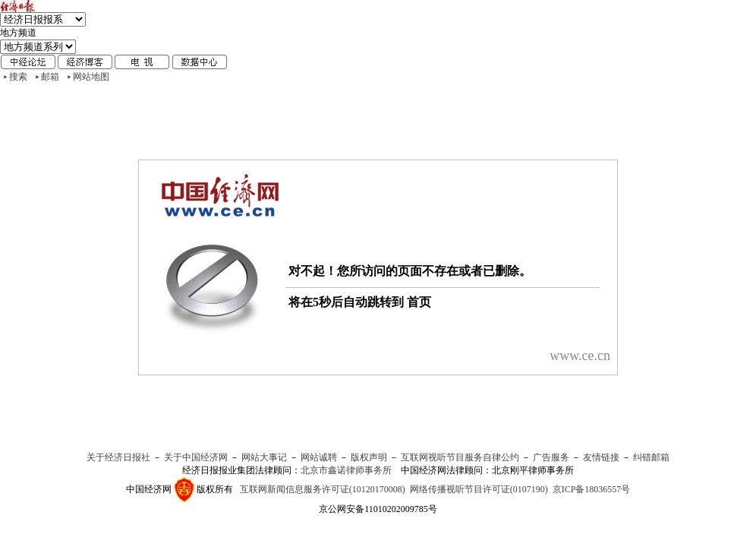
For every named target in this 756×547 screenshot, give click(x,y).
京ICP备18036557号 (592, 489)
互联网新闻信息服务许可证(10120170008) (323, 489)
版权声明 (369, 457)
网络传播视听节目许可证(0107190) (479, 489)
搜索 (18, 77)
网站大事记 (264, 457)
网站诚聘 (319, 457)
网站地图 (91, 77)
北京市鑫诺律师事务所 (346, 470)
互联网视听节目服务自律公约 (460, 457)
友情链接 (601, 457)
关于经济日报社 (118, 457)
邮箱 (50, 77)
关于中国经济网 (196, 457)
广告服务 (551, 457)
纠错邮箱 (651, 457)
